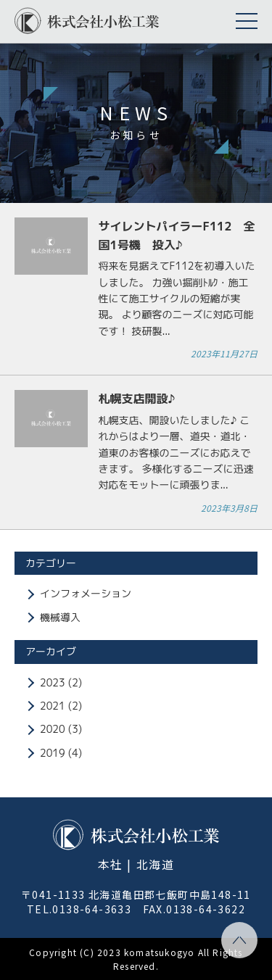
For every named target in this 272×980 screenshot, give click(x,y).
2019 (53, 753)
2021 (53, 706)
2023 (53, 682)
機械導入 (60, 617)
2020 (53, 729)
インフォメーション (86, 593)
